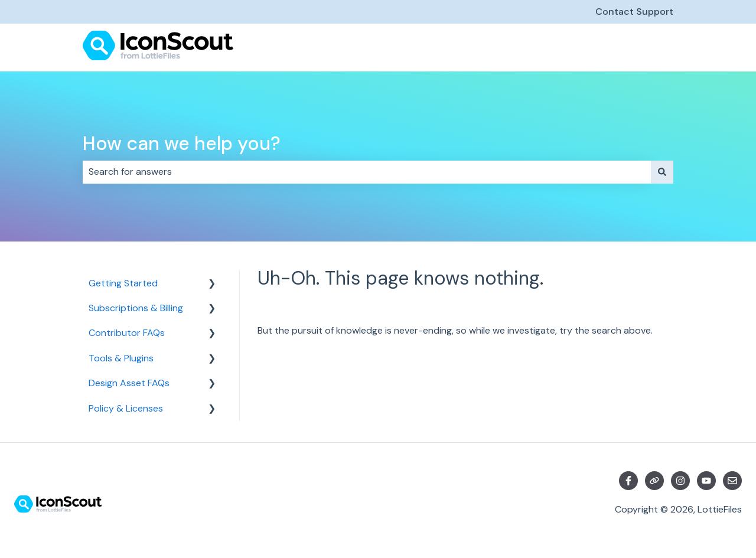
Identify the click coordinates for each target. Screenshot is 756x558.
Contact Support (634, 12)
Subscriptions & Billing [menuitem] (136, 308)
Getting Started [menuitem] (123, 283)
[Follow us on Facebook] (628, 481)
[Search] (662, 172)
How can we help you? (182, 143)
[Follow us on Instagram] (680, 481)
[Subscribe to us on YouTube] (706, 481)
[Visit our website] (654, 481)
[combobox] (367, 172)
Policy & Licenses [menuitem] (126, 408)
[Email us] (732, 481)
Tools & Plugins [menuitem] (121, 358)
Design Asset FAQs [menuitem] (129, 383)
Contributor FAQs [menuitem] (127, 333)
